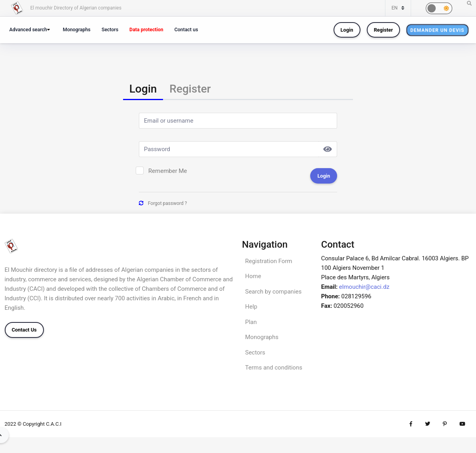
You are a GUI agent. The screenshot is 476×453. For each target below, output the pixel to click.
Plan (251, 322)
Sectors (110, 29)
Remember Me (168, 171)
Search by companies (274, 292)
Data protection (146, 29)
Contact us (186, 29)
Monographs (77, 29)
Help (251, 307)
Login (347, 30)
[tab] (143, 90)
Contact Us (24, 330)
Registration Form (269, 261)
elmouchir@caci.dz (364, 287)
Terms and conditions (274, 368)
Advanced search (28, 29)
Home (253, 276)
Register (383, 30)
